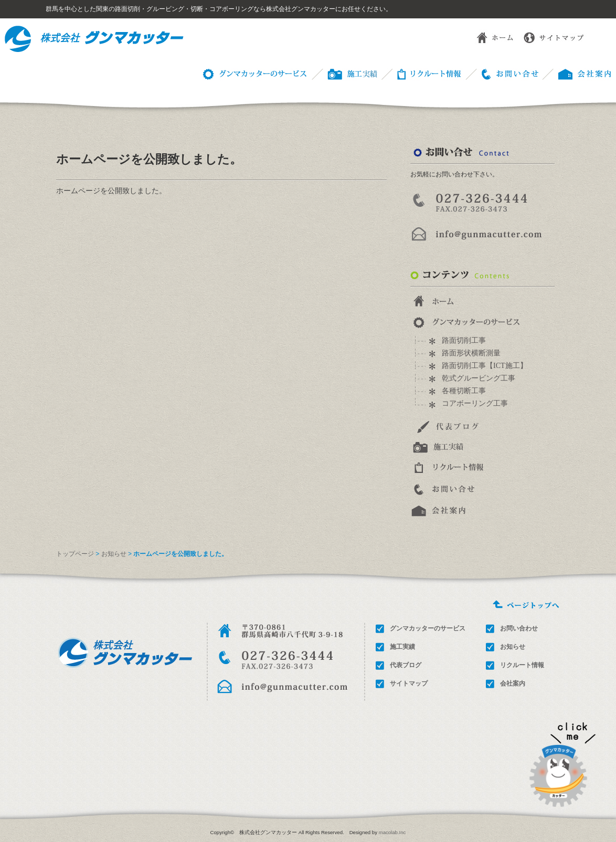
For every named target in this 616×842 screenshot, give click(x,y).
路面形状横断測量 (471, 353)
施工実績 (402, 647)
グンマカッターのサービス (253, 73)
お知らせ (114, 554)
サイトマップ (555, 37)
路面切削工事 (464, 340)
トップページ (75, 554)
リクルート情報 (421, 73)
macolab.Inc (392, 832)
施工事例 (343, 73)
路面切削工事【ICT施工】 (485, 366)
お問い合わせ (502, 73)
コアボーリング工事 (475, 403)
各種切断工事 (464, 391)
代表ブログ (406, 665)
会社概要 (577, 73)
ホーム (487, 37)
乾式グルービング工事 (479, 378)
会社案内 (513, 683)
